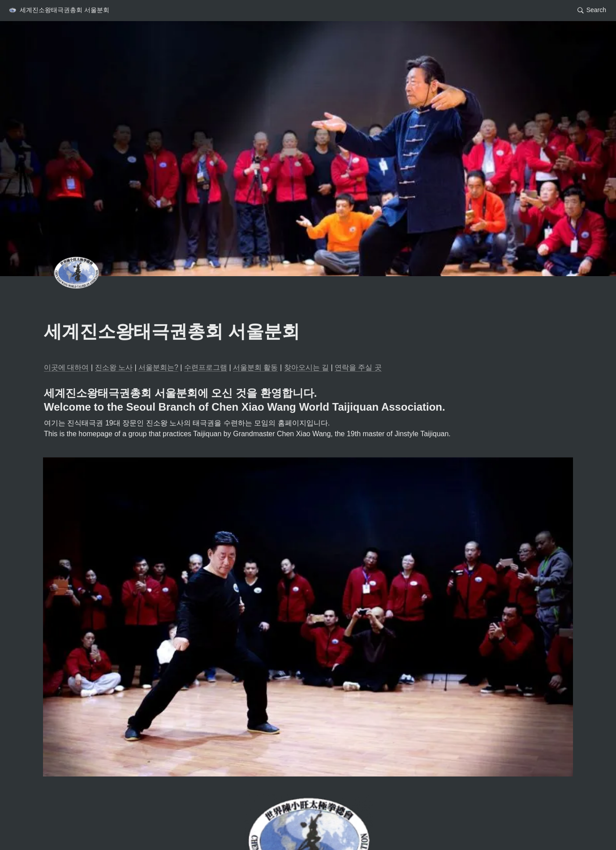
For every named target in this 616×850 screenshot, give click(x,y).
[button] (59, 10)
